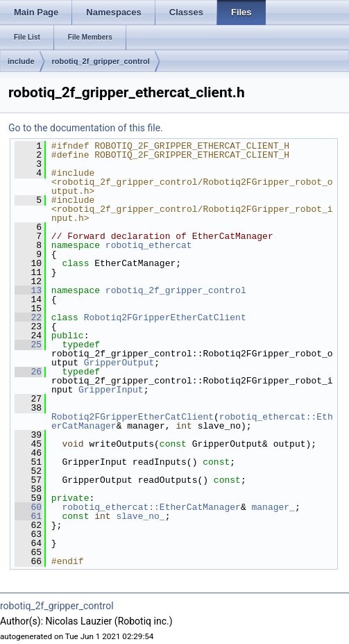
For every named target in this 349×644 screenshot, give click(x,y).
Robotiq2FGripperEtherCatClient (165, 317)
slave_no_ (140, 516)
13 (28, 290)
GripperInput (111, 390)
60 (28, 507)
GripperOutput (119, 363)
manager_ (273, 507)
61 (28, 516)
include (21, 61)
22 (28, 317)
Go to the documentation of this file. (86, 128)
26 (28, 372)
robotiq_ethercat (149, 245)
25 (28, 345)
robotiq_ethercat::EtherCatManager (151, 507)
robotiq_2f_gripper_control (101, 61)
